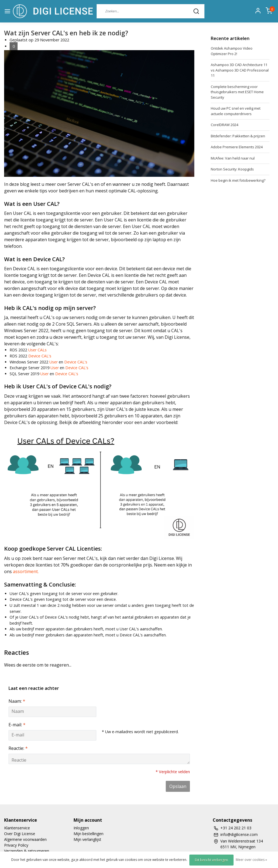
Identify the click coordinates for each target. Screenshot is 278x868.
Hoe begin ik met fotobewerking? (238, 180)
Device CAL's (40, 356)
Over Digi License (20, 834)
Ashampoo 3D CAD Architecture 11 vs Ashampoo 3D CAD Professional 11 (240, 70)
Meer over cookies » (251, 860)
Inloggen (81, 828)
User (54, 362)
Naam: (17, 701)
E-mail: (17, 725)
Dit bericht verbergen (211, 860)
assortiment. (26, 571)
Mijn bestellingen (89, 834)
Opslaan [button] (178, 786)
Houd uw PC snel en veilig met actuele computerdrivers (236, 111)
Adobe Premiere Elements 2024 (237, 147)
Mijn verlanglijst (87, 839)
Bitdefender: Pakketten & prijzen (238, 136)
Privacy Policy (16, 845)
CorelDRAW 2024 (224, 125)
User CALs (37, 350)
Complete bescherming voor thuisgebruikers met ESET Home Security (237, 92)
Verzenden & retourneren (27, 851)
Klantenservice (17, 828)
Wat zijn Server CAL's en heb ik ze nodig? (66, 33)
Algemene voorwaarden (25, 839)
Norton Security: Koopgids (232, 169)
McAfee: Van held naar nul (233, 158)
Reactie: (18, 748)
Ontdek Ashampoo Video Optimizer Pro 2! (232, 51)
